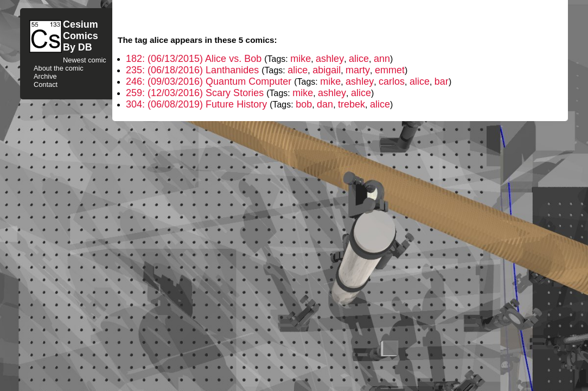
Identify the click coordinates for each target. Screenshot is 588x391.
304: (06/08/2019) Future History (198, 104)
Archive (45, 76)
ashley (330, 59)
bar (442, 81)
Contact (46, 84)
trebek (351, 104)
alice (359, 59)
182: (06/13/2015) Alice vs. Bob (195, 59)
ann (382, 59)
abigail (327, 70)
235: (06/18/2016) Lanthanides (194, 70)
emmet (390, 70)
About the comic (59, 68)
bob (304, 104)
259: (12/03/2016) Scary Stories (196, 93)
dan (325, 104)
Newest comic (85, 60)
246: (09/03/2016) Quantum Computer (210, 81)
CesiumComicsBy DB (81, 36)
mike (301, 59)
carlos (392, 81)
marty (358, 70)
